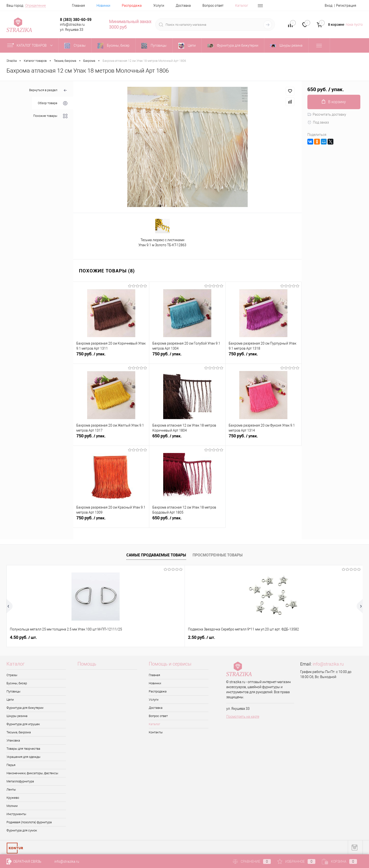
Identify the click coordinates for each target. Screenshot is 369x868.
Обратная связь (24, 862)
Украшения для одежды (23, 757)
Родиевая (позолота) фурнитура (29, 822)
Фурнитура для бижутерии (25, 708)
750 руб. (111, 357)
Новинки (103, 6)
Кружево (13, 798)
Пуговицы (13, 691)
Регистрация (346, 6)
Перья (11, 765)
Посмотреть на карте (243, 717)
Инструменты (16, 814)
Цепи (10, 700)
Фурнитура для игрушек (23, 724)
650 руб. (187, 439)
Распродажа (132, 6)
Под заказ (318, 122)
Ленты (11, 789)
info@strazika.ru (328, 664)
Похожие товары (50, 116)
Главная (78, 6)
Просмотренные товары (218, 555)
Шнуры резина (17, 716)
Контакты (156, 732)
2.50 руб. (94, 637)
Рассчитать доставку (327, 114)
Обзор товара (53, 103)
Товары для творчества (23, 749)
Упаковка (13, 740)
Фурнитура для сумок (22, 830)
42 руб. (235, 637)
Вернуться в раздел (48, 91)
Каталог (242, 6)
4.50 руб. (23, 637)
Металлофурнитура (20, 781)
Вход (329, 6)
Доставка (183, 6)
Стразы (12, 675)
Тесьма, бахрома (19, 732)
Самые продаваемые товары (156, 555)
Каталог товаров (31, 45)
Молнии (12, 806)
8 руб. (163, 637)
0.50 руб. (308, 637)
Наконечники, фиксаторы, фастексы (32, 773)
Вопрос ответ (213, 6)
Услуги (159, 6)
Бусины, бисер (17, 683)
